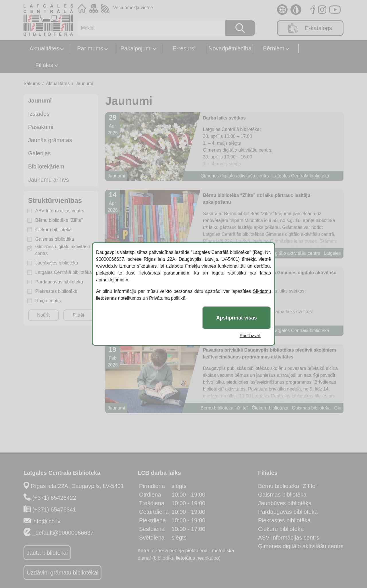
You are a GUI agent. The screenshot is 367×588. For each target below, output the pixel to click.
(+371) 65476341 (54, 509)
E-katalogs (310, 28)
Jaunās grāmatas (50, 140)
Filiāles (44, 65)
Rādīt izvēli (250, 335)
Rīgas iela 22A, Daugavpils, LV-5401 (77, 486)
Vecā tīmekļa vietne (133, 8)
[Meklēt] (149, 28)
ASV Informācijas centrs (60, 211)
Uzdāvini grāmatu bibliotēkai (63, 573)
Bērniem (274, 48)
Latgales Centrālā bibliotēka (64, 272)
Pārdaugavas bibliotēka (59, 282)
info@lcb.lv (46, 521)
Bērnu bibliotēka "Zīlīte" (59, 220)
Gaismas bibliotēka (55, 239)
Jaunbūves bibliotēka (57, 263)
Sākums (32, 84)
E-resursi (184, 48)
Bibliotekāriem (46, 166)
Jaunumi (84, 84)
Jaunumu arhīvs (48, 180)
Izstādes (39, 114)
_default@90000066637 (63, 533)
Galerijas (39, 153)
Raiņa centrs (48, 301)
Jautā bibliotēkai (47, 553)
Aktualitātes (44, 48)
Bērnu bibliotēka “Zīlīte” (288, 486)
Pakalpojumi (136, 48)
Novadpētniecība (230, 48)
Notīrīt (43, 315)
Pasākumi (41, 127)
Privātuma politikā (167, 298)
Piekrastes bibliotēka (56, 291)
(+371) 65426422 (54, 498)
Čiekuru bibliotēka (53, 230)
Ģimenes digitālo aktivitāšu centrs (63, 250)
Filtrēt (79, 315)
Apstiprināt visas (237, 318)
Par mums (90, 48)
